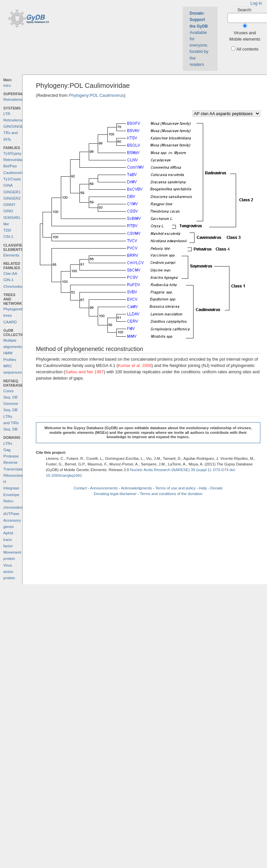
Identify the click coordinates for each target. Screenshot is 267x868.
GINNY (9, 205)
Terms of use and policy (175, 488)
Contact (80, 488)
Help (203, 488)
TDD (7, 230)
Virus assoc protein (9, 572)
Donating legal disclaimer (115, 494)
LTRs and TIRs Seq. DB (11, 423)
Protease (11, 456)
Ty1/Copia (12, 179)
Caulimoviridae (16, 173)
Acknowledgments (136, 488)
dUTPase (11, 514)
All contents (247, 49)
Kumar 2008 (135, 365)
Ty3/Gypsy (12, 153)
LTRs (8, 443)
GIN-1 (8, 280)
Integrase (11, 488)
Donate (216, 488)
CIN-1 (8, 237)
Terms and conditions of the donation (171, 494)
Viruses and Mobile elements (245, 36)
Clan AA (10, 273)
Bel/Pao (10, 166)
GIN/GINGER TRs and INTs (15, 133)
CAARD (10, 322)
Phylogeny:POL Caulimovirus (96, 95)
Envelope (11, 495)
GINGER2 (12, 198)
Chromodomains (17, 286)
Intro (7, 86)
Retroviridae (14, 160)
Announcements (104, 488)
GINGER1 (12, 192)
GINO (8, 211)
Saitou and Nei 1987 (84, 372)
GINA (8, 185)
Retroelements (16, 99)
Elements (11, 255)
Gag (7, 450)
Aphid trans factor (8, 539)
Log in (256, 3)
